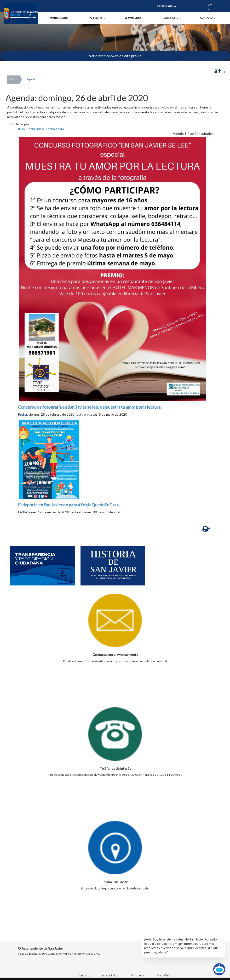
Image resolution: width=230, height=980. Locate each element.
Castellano (167, 6)
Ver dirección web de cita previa (115, 56)
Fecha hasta (55, 129)
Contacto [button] (208, 18)
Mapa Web (163, 975)
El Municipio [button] (134, 18)
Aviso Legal (138, 975)
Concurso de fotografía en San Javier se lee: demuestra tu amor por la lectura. (90, 407)
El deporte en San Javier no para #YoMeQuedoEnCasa (68, 505)
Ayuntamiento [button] (60, 18)
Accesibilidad (110, 975)
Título (20, 129)
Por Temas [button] (97, 18)
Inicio (12, 79)
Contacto (83, 975)
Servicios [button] (171, 18)
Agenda (31, 79)
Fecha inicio (35, 129)
